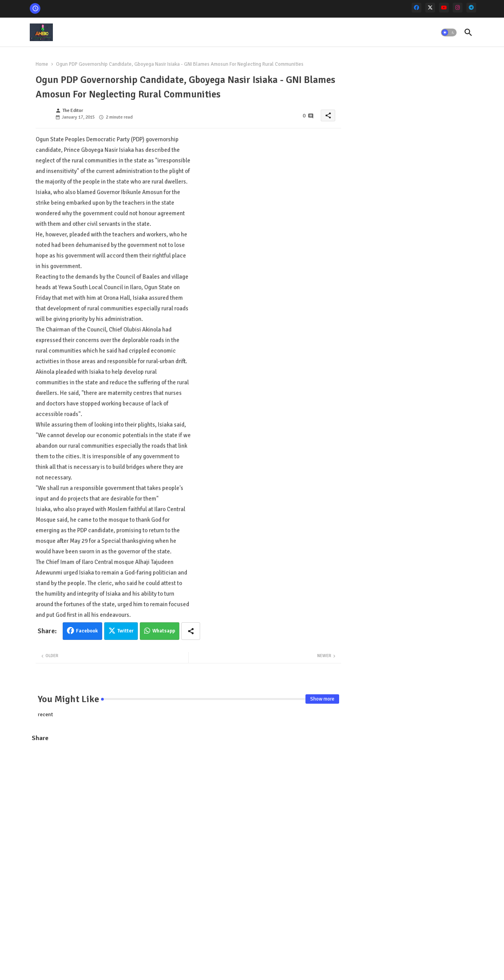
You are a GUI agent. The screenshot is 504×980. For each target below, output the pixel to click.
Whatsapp (164, 631)
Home (42, 64)
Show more (322, 699)
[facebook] (416, 8)
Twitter (126, 631)
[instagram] (458, 8)
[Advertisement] (188, 805)
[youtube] (444, 8)
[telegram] (471, 8)
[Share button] (191, 631)
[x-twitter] (430, 8)
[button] (449, 32)
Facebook (87, 631)
